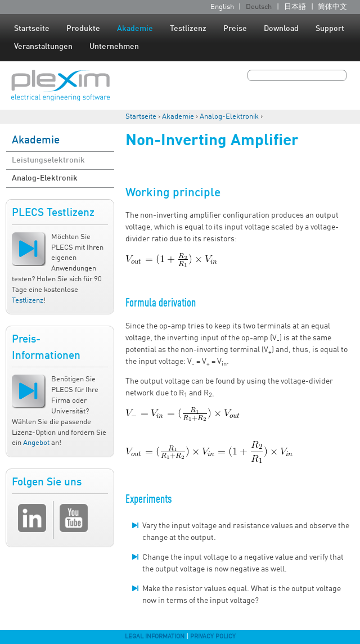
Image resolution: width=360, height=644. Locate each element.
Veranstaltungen (43, 47)
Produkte (83, 29)
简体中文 (332, 7)
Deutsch (259, 7)
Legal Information (155, 637)
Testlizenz (188, 29)
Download (281, 29)
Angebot (36, 443)
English (222, 7)
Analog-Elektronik (229, 117)
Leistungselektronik (48, 160)
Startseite (32, 29)
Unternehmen (114, 47)
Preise (235, 29)
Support (330, 29)
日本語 (295, 7)
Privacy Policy (213, 637)
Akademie (135, 29)
